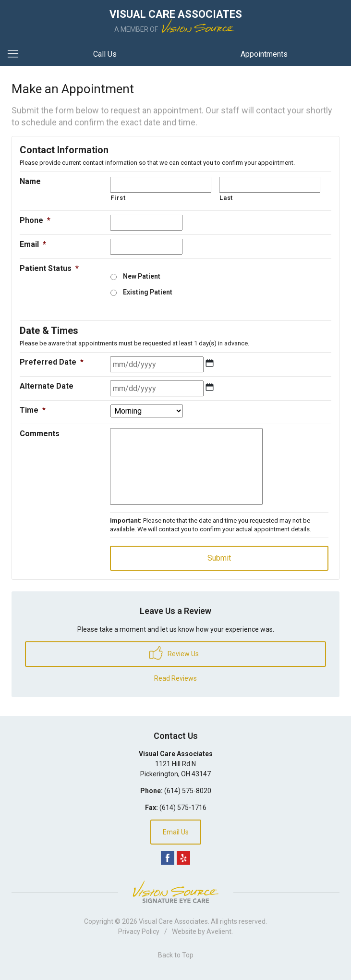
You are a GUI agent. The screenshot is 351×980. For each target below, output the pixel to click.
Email (33, 244)
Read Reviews (175, 678)
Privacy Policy (139, 931)
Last (226, 198)
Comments (40, 434)
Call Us (105, 54)
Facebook (168, 858)
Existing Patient (148, 292)
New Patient (142, 276)
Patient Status (49, 268)
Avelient (219, 931)
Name (30, 181)
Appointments (264, 54)
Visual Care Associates (173, 921)
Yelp (183, 858)
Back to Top (176, 955)
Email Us (176, 832)
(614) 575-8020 (188, 791)
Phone (35, 220)
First (118, 198)
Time (33, 410)
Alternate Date (47, 386)
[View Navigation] (16, 54)
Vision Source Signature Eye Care (176, 892)
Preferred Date (52, 362)
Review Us (174, 653)
